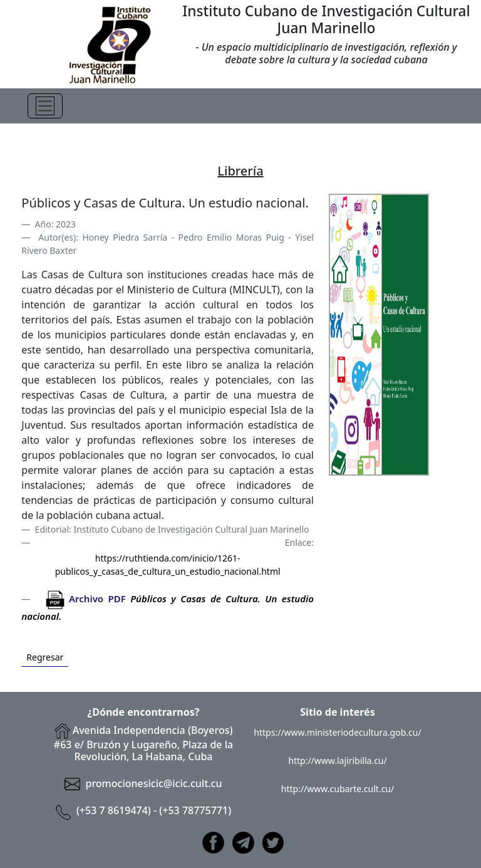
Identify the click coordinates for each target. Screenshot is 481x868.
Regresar (45, 657)
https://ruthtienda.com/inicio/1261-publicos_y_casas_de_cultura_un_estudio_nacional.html (168, 565)
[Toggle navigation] (45, 106)
